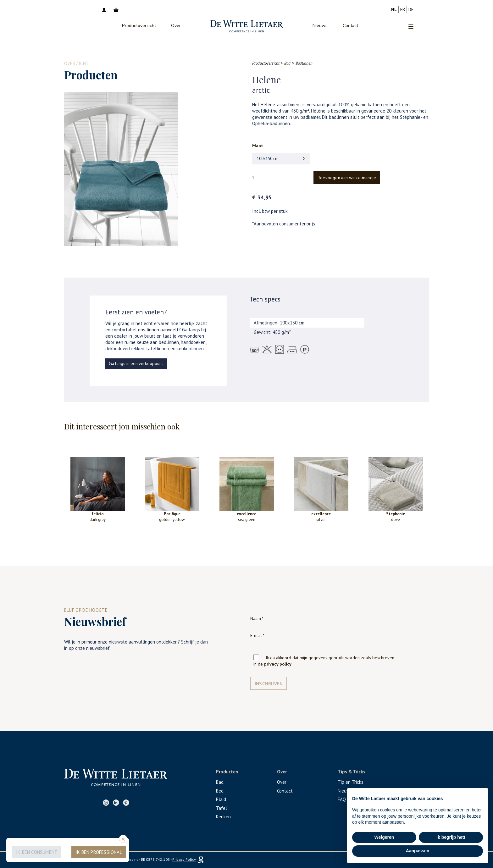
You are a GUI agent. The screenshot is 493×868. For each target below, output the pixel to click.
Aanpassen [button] (418, 851)
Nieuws (320, 26)
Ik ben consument (37, 852)
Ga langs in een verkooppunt (136, 364)
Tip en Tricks (351, 782)
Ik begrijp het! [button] (451, 837)
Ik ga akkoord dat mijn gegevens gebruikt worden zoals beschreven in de (324, 661)
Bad (220, 782)
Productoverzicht (139, 26)
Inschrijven (269, 684)
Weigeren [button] (384, 837)
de (411, 9)
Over (176, 26)
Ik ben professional (99, 852)
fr (403, 9)
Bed (220, 791)
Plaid (221, 799)
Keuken (223, 817)
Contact (350, 26)
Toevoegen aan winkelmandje (347, 178)
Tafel (222, 808)
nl (394, 9)
